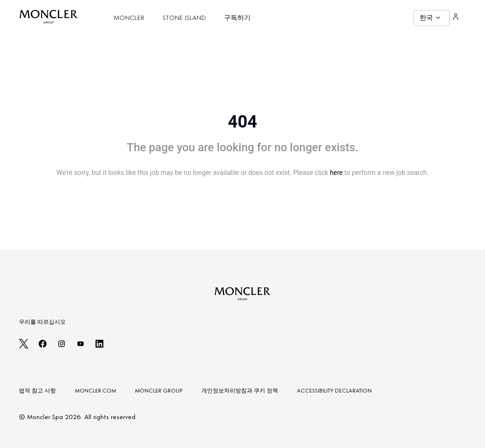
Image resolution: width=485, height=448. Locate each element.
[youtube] (81, 347)
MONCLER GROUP (159, 391)
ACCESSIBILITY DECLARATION (334, 391)
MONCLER (129, 18)
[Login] (456, 18)
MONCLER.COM (95, 391)
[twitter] (24, 347)
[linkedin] (99, 347)
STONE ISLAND (184, 18)
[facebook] (43, 347)
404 (242, 122)
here (336, 173)
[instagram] (62, 347)
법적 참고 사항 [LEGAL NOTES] (37, 391)
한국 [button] (430, 18)
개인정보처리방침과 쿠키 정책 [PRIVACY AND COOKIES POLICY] (240, 391)
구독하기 (237, 18)
